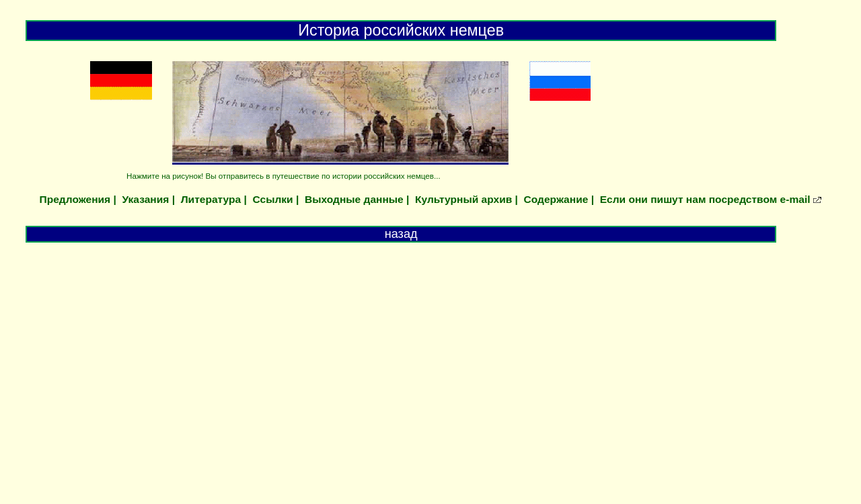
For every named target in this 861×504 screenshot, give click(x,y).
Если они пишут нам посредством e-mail (705, 199)
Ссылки (272, 199)
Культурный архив (463, 199)
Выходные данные (354, 199)
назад (401, 234)
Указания (146, 199)
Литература (211, 199)
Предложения (75, 199)
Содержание (556, 199)
